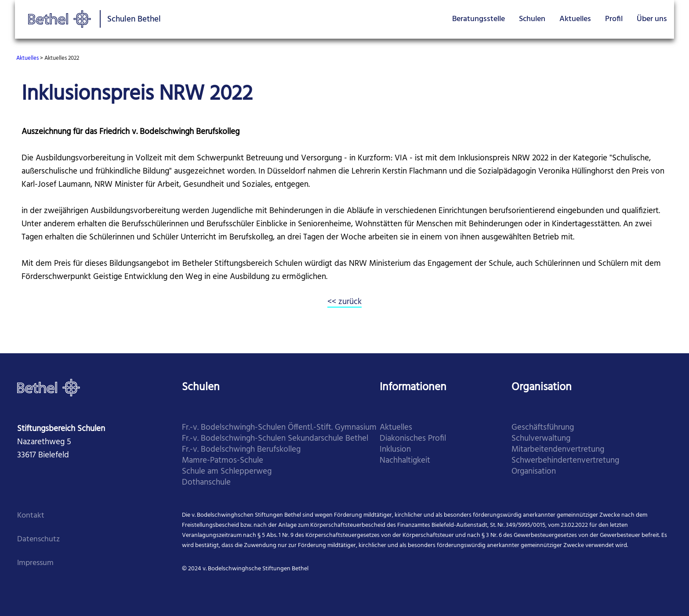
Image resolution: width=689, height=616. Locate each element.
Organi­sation (534, 472)
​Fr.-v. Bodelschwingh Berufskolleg (241, 450)
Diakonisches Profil (413, 439)
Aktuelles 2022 (62, 58)
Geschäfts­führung (543, 428)
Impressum (35, 563)
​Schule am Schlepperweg (227, 472)
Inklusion (395, 450)
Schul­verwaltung (541, 439)
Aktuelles (575, 19)
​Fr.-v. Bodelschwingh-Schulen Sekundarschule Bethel (275, 439)
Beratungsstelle (479, 19)
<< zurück (344, 302)
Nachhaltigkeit (405, 461)
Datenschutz (38, 539)
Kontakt (31, 516)
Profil (614, 19)
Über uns (652, 19)
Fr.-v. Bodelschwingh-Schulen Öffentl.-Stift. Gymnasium (279, 428)
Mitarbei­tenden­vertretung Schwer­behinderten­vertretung (565, 455)
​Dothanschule (206, 483)
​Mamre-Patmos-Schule (223, 461)
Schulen (532, 19)
